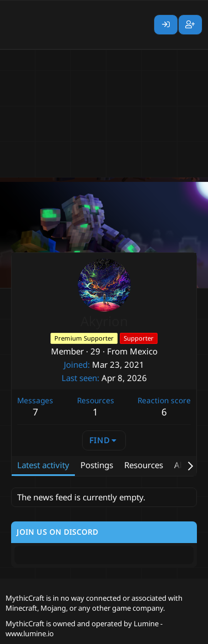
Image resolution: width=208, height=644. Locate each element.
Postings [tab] (97, 465)
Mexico (144, 351)
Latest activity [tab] (43, 465)
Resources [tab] (144, 465)
